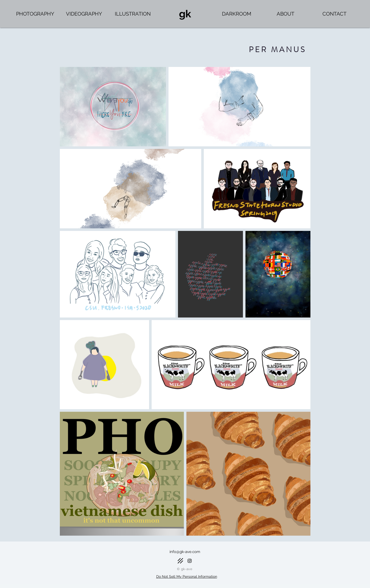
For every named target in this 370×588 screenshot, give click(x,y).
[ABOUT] (285, 14)
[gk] (185, 14)
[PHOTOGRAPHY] (35, 14)
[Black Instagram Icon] (190, 561)
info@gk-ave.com (185, 552)
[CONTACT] (335, 14)
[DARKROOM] (237, 14)
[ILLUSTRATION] (133, 14)
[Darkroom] (180, 561)
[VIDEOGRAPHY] (84, 14)
